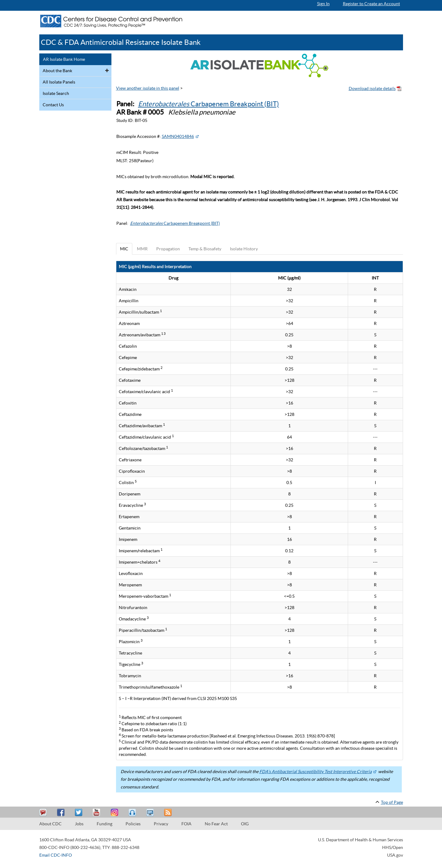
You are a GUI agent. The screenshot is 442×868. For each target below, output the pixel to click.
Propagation (168, 249)
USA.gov (395, 855)
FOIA (186, 824)
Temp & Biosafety (205, 249)
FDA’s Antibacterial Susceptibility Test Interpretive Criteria (316, 772)
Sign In (323, 4)
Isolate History (244, 249)
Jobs (79, 824)
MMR (142, 249)
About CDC (50, 824)
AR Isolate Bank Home (64, 59)
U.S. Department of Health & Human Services (361, 840)
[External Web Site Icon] (197, 136)
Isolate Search (56, 93)
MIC (124, 249)
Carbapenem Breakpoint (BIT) (209, 104)
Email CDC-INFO (56, 855)
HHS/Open (393, 847)
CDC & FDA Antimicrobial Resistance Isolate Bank (121, 42)
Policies (133, 824)
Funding (105, 824)
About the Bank (57, 71)
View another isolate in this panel (148, 88)
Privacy (161, 824)
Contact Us (53, 105)
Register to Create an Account (371, 4)
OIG (245, 824)
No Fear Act (216, 824)
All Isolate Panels (59, 82)
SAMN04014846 (178, 136)
